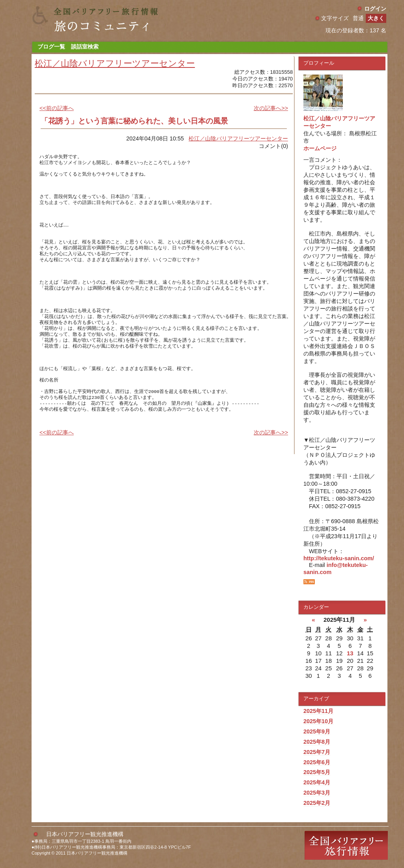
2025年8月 (317, 742)
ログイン (375, 9)
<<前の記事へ (57, 108)
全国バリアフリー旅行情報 (346, 845)
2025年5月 (317, 772)
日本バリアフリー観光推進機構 (85, 834)
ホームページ (320, 148)
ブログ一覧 (51, 47)
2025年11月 (318, 711)
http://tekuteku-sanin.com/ (339, 558)
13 (350, 653)
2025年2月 (317, 803)
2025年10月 (318, 721)
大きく (376, 18)
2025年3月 (317, 793)
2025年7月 (317, 752)
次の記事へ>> (271, 108)
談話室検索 (85, 47)
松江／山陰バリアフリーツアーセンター (115, 63)
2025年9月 (317, 731)
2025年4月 (317, 782)
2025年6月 (317, 762)
